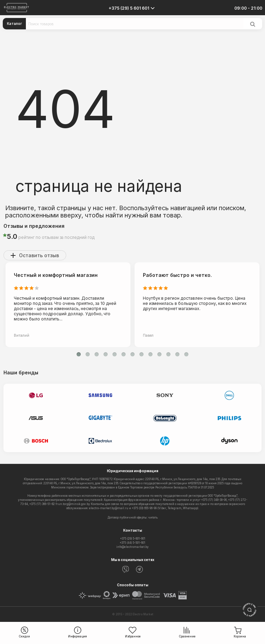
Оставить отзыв (39, 255)
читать (153, 517)
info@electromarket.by (132, 547)
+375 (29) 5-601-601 (133, 539)
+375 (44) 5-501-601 (132, 543)
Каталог (14, 24)
